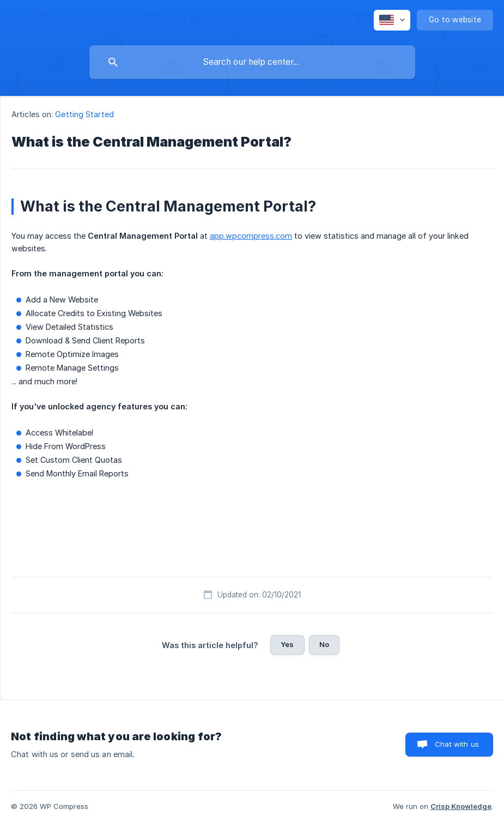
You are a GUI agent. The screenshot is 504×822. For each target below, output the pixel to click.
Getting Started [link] (84, 114)
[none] (392, 20)
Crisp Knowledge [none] (461, 806)
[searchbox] (252, 62)
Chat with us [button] (457, 744)
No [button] (324, 644)
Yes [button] (287, 644)
